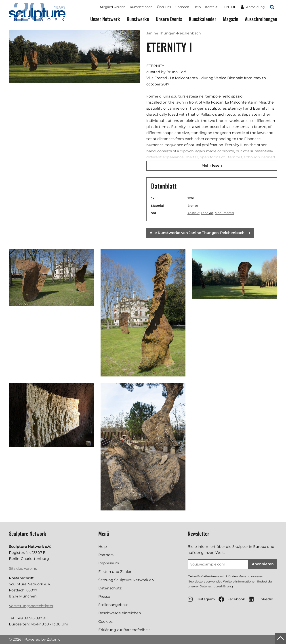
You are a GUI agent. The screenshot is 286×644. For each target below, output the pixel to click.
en (227, 7)
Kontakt (211, 7)
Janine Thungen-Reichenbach (174, 33)
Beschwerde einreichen (120, 613)
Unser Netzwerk (105, 19)
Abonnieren (263, 564)
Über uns (164, 7)
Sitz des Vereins (23, 569)
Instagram (201, 599)
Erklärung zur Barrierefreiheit (124, 630)
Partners (106, 555)
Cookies (105, 622)
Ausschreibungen (261, 19)
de (234, 7)
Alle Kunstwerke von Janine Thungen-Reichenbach (200, 233)
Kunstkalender (203, 19)
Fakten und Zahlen (115, 572)
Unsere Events (169, 19)
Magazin (231, 19)
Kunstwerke (138, 19)
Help (197, 7)
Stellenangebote (113, 605)
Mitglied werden (113, 7)
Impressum (109, 563)
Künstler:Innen (141, 7)
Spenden (182, 7)
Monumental (224, 213)
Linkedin (261, 599)
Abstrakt (193, 213)
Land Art (207, 213)
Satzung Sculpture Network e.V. (127, 580)
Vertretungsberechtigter (31, 606)
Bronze (193, 206)
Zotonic (54, 639)
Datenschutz (110, 588)
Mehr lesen (212, 165)
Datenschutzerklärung (216, 586)
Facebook (232, 599)
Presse (104, 596)
